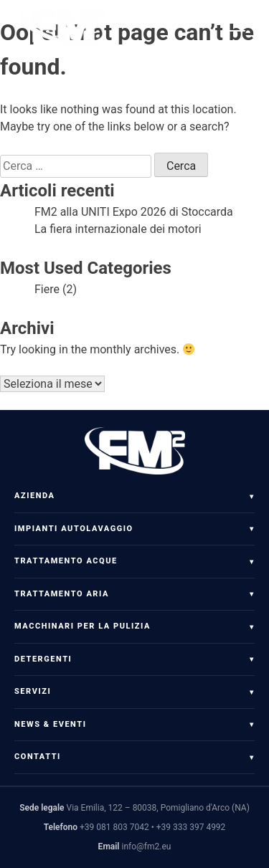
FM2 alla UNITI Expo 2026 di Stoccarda (134, 212)
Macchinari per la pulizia (82, 626)
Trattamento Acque (66, 561)
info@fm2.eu (146, 846)
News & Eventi (50, 724)
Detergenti (43, 659)
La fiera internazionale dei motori (118, 229)
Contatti (38, 757)
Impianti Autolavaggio (74, 529)
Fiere (47, 289)
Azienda (35, 496)
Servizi (33, 691)
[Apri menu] (240, 31)
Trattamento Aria (62, 594)
